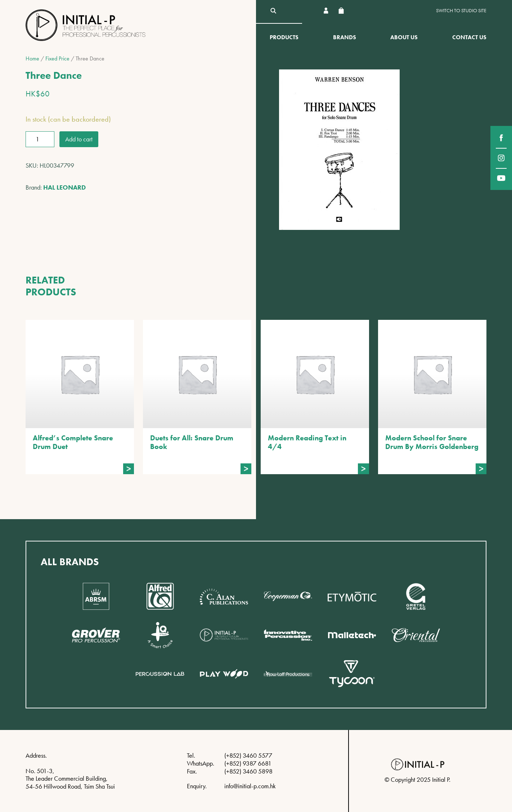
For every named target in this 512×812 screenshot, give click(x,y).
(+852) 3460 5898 (248, 771)
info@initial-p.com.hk (250, 786)
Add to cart (79, 139)
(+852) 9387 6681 (248, 763)
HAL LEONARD (64, 187)
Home (32, 58)
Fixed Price (57, 58)
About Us (404, 37)
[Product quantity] (40, 139)
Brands (345, 37)
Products (284, 37)
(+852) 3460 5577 (248, 755)
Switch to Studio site (461, 11)
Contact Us (469, 37)
